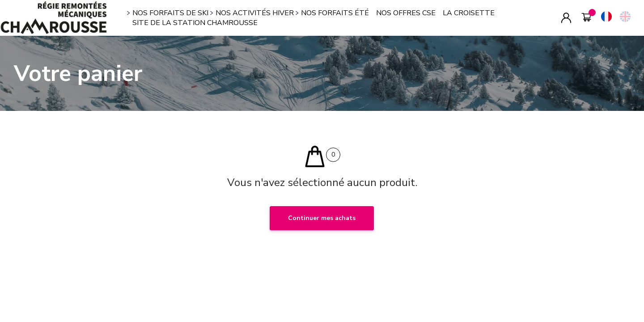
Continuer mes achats (322, 218)
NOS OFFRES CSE (406, 13)
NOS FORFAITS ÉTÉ (335, 13)
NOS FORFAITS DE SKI (170, 13)
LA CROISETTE (469, 13)
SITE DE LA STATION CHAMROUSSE (195, 23)
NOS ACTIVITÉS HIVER (255, 13)
